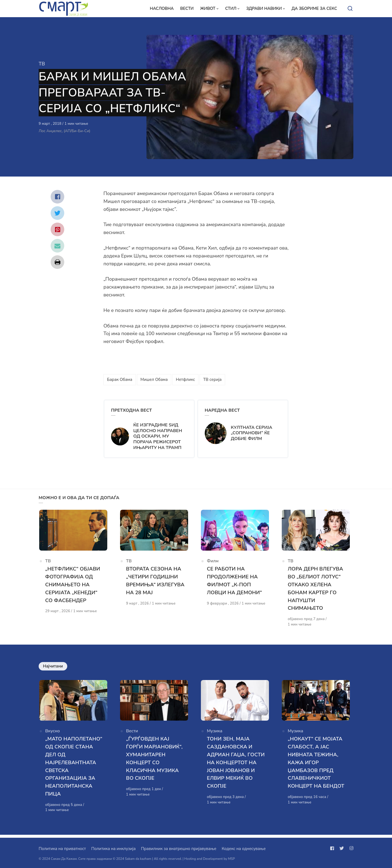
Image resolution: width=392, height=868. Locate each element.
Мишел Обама (154, 380)
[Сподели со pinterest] (57, 229)
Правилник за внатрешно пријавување (179, 849)
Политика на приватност (62, 849)
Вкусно (53, 734)
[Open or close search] (350, 9)
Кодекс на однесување (244, 849)
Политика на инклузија (113, 849)
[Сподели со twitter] (57, 213)
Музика (215, 734)
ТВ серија (212, 380)
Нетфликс (186, 380)
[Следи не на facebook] (333, 848)
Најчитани (53, 667)
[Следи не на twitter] (342, 848)
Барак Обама (120, 380)
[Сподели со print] (57, 262)
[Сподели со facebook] (57, 197)
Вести (132, 734)
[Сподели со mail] (57, 246)
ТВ (42, 64)
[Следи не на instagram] (350, 848)
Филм (213, 563)
